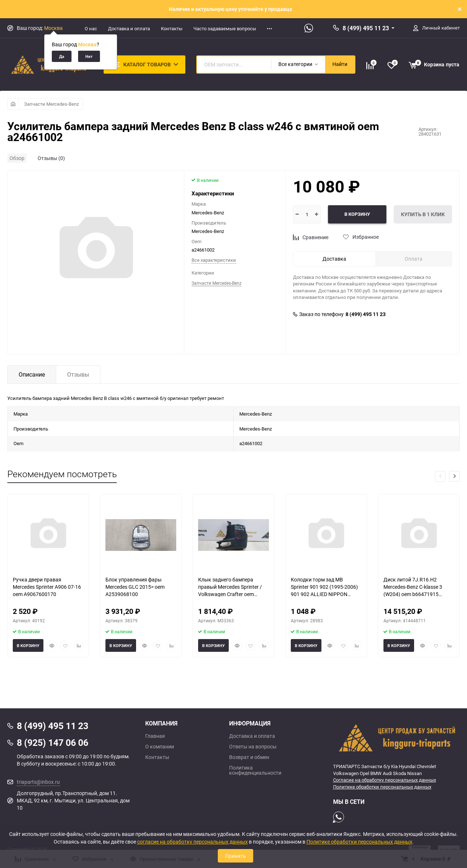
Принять (236, 856)
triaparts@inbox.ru (38, 782)
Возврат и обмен (249, 757)
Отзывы (78, 374)
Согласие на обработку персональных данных (385, 780)
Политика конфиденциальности (255, 770)
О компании (160, 747)
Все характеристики (214, 260)
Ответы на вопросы (253, 747)
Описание (32, 374)
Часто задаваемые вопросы (225, 28)
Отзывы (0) (51, 158)
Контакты (172, 28)
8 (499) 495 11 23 (366, 28)
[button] (454, 476)
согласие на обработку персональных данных (192, 842)
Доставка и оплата (129, 28)
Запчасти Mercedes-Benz (51, 104)
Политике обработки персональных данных (382, 787)
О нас (91, 28)
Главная (155, 736)
